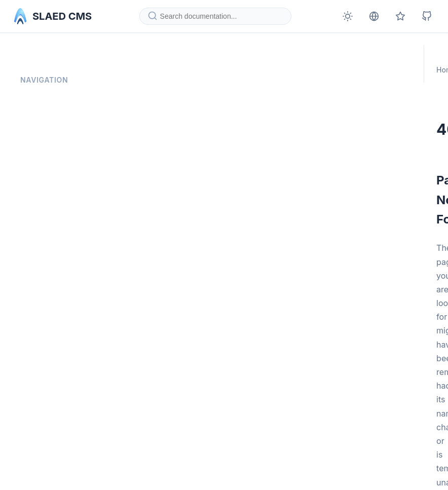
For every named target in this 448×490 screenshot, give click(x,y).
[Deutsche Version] (374, 16)
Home (156, 59)
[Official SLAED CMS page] (400, 16)
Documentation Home (57, 82)
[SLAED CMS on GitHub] (427, 16)
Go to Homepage (178, 429)
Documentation (202, 59)
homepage (234, 370)
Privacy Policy (44, 104)
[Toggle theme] (348, 16)
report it (317, 404)
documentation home (254, 387)
